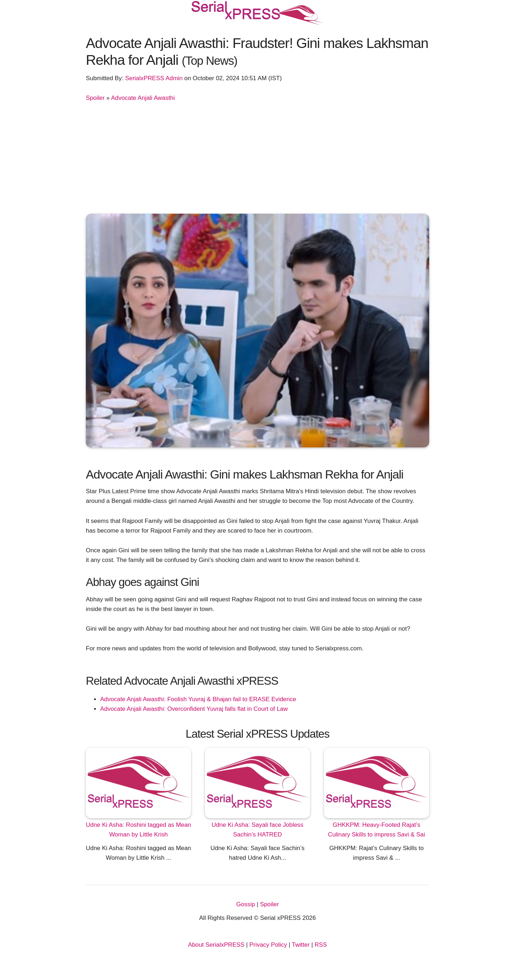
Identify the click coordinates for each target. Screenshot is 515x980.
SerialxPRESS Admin (154, 78)
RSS (321, 945)
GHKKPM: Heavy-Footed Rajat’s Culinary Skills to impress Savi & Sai (377, 830)
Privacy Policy (268, 945)
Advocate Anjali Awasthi (143, 98)
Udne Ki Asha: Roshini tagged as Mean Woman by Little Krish (138, 830)
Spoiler (95, 98)
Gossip (246, 904)
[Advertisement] (257, 156)
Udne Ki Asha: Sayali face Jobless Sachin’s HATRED (258, 830)
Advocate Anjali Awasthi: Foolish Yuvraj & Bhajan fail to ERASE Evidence (198, 699)
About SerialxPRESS (216, 945)
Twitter (301, 945)
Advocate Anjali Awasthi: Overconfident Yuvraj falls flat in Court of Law (194, 709)
